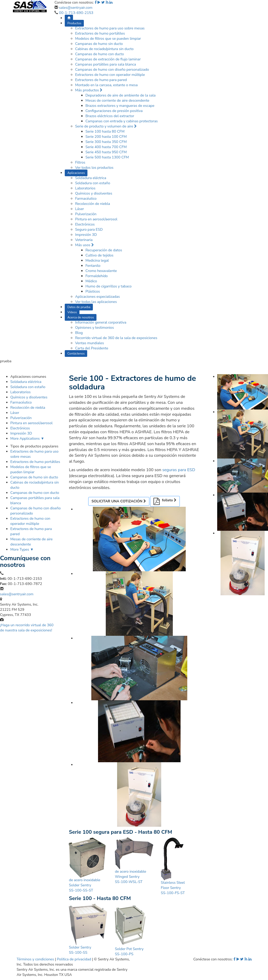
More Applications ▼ (27, 439)
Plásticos (93, 291)
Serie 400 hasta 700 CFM (106, 147)
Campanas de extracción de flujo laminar (108, 59)
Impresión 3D (86, 235)
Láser (79, 209)
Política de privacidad (74, 959)
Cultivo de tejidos (99, 255)
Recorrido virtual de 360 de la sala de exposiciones (116, 338)
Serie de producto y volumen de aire (106, 126)
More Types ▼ (22, 549)
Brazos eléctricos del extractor (110, 116)
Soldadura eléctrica (91, 178)
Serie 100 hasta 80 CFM (105, 131)
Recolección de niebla (92, 204)
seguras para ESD (179, 470)
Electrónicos (85, 224)
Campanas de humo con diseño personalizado (112, 70)
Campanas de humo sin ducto (99, 44)
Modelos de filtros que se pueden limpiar (108, 39)
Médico (91, 281)
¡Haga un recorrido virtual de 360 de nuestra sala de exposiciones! (27, 628)
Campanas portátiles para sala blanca (105, 64)
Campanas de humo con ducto (99, 54)
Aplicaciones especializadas (97, 297)
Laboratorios (85, 188)
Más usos (84, 245)
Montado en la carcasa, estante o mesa (106, 85)
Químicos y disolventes (94, 193)
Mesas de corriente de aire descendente (117, 101)
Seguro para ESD (89, 230)
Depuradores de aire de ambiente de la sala (120, 95)
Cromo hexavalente (101, 271)
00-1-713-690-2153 (76, 13)
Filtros (80, 162)
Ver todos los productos (94, 168)
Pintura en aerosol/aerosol (96, 219)
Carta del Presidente (92, 348)
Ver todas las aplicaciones (96, 302)
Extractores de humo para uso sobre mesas (110, 28)
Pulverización (86, 214)
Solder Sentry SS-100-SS (80, 950)
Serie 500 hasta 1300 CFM (107, 157)
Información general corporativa (101, 322)
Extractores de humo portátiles (100, 33)
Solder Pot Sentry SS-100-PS (129, 951)
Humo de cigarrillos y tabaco (108, 286)
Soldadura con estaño (93, 183)
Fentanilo (93, 266)
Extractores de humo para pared (101, 80)
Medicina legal (97, 260)
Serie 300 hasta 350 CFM (106, 142)
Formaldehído (96, 276)
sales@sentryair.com (76, 8)
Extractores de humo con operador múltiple (110, 75)
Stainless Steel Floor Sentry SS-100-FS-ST (173, 888)
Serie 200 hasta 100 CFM (106, 137)
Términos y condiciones (35, 959)
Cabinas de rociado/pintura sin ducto (104, 49)
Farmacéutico (86, 199)
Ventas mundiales (90, 343)
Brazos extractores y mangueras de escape (120, 106)
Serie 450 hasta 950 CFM (106, 152)
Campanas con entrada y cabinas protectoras (121, 121)
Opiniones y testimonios (94, 328)
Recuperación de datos (104, 250)
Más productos (89, 90)
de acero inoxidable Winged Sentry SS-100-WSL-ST (130, 877)
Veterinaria (84, 240)
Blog (79, 333)
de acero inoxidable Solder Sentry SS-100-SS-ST (84, 885)
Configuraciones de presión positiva (114, 111)
